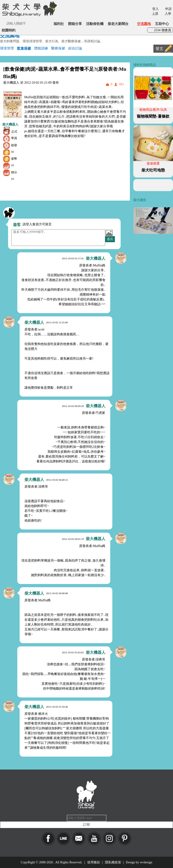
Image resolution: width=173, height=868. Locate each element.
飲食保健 (24, 48)
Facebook (48, 839)
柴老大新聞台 (118, 24)
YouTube (94, 839)
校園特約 (9, 30)
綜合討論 (75, 48)
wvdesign (146, 862)
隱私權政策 (113, 862)
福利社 (59, 24)
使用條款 (94, 862)
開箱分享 (75, 24)
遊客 (17, 225)
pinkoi (125, 839)
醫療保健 (58, 48)
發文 (159, 49)
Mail (79, 839)
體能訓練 (41, 48)
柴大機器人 (10, 124)
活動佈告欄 (95, 24)
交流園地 (144, 24)
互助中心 (162, 24)
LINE (64, 839)
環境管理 (7, 48)
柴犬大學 (29, 9)
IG (109, 839)
